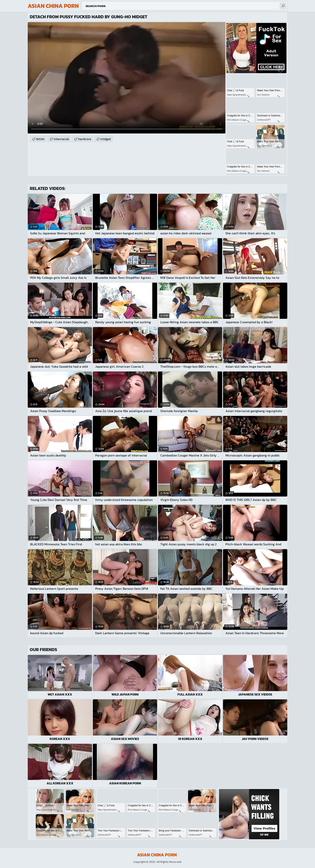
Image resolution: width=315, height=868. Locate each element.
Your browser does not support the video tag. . (127, 78)
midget (106, 139)
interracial (61, 139)
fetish (40, 139)
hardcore (85, 139)
